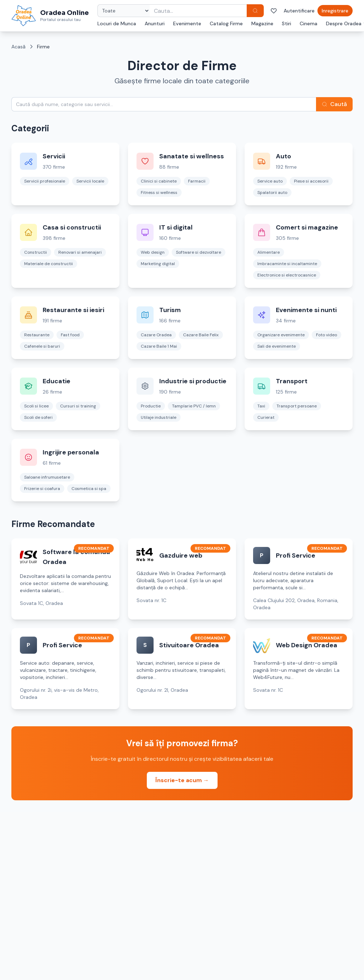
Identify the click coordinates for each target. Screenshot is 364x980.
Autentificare (299, 11)
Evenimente (187, 23)
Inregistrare (335, 11)
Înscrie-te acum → (182, 780)
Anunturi (155, 23)
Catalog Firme (226, 23)
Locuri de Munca (117, 23)
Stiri (287, 23)
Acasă (18, 47)
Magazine (262, 23)
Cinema (309, 23)
